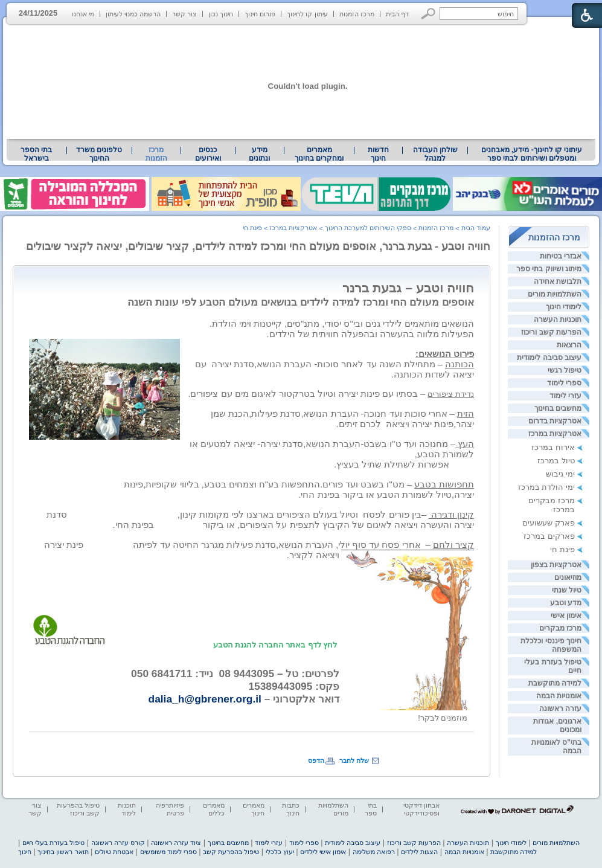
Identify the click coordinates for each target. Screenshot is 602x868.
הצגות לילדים (419, 852)
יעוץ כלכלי (280, 852)
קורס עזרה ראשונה (118, 843)
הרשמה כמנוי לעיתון (133, 14)
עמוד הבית (476, 228)
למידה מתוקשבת (555, 683)
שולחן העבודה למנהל (435, 154)
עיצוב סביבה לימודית (549, 358)
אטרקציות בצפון (556, 565)
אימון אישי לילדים (323, 852)
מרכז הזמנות (357, 14)
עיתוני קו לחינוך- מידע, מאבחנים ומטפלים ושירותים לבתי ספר (532, 154)
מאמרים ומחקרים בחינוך (319, 154)
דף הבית (397, 14)
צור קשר (184, 14)
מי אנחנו (83, 14)
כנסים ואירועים (208, 154)
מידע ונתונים (259, 154)
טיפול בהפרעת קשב (231, 852)
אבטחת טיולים (114, 852)
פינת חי (562, 549)
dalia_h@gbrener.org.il (205, 699)
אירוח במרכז (553, 447)
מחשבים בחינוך (558, 408)
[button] (428, 14)
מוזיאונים (568, 577)
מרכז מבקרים (560, 628)
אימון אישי (566, 616)
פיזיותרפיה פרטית (170, 809)
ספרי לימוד (564, 383)
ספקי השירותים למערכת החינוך (368, 228)
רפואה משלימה (374, 852)
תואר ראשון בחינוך (63, 852)
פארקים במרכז (549, 536)
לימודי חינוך (564, 307)
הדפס (316, 760)
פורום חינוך (260, 14)
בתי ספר (371, 809)
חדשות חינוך (378, 154)
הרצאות (569, 345)
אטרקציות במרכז (555, 434)
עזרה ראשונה (560, 709)
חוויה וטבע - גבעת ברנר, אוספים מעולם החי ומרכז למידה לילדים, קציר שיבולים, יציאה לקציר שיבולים (258, 246)
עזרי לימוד (565, 396)
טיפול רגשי (565, 370)
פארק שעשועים (549, 523)
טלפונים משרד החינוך (99, 154)
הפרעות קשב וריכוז (551, 332)
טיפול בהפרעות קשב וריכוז (78, 809)
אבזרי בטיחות (561, 256)
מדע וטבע (566, 603)
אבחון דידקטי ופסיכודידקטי (421, 809)
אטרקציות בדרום (555, 421)
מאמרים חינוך (254, 809)
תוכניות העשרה (558, 320)
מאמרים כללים (214, 809)
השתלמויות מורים (555, 294)
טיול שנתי (567, 590)
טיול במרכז (556, 461)
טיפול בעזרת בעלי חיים (53, 843)
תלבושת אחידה (558, 281)
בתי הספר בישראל (36, 154)
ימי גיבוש (560, 474)
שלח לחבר (354, 760)
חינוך (25, 852)
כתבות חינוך (291, 809)
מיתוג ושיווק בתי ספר (549, 269)
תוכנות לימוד (127, 809)
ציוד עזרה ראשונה (176, 843)
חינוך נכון (221, 14)
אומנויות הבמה (559, 696)
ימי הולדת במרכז (546, 487)
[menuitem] (532, 154)
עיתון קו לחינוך (307, 14)
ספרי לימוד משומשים (168, 852)
